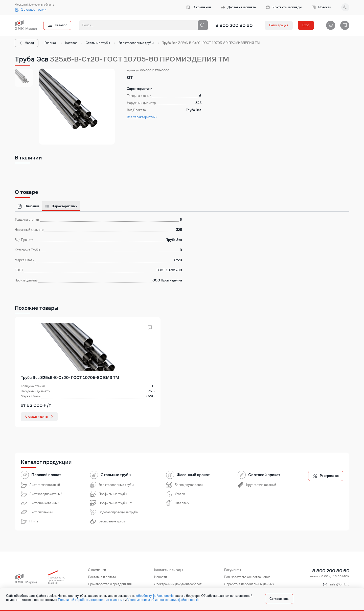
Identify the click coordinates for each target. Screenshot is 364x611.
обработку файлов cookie (155, 596)
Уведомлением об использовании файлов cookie (163, 600)
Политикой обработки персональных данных (91, 600)
